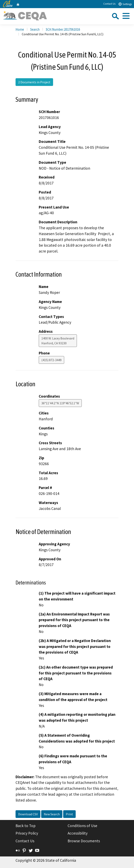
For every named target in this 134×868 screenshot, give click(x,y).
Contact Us (109, 4)
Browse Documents (84, 841)
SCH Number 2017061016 (63, 29)
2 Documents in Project (34, 82)
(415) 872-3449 (51, 360)
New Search (52, 814)
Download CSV (28, 814)
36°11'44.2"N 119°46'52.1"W (60, 403)
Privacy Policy (27, 833)
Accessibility (78, 833)
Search (35, 29)
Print (69, 814)
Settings (125, 4)
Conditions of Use (82, 826)
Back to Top (26, 826)
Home (20, 29)
